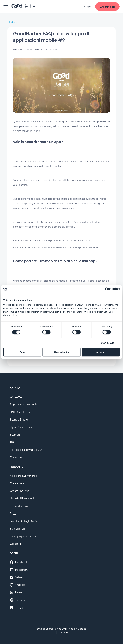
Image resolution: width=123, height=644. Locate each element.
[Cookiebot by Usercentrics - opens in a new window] (107, 290)
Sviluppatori (17, 529)
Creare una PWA (20, 491)
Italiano (65, 632)
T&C (13, 442)
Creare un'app (19, 483)
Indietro (14, 22)
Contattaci (17, 457)
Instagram (19, 570)
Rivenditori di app (21, 506)
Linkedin (18, 592)
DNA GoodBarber (21, 412)
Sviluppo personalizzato (25, 536)
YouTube (18, 585)
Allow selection (61, 352)
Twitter (17, 577)
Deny (22, 352)
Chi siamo (16, 397)
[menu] (6, 7)
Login (87, 6)
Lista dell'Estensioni (22, 498)
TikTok (16, 608)
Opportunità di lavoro (23, 427)
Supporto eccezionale (24, 404)
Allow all (101, 352)
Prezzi (13, 513)
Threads (17, 600)
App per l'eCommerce (24, 476)
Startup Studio (19, 419)
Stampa (15, 435)
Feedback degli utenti (23, 521)
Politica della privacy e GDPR (28, 450)
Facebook (19, 562)
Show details (107, 343)
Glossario (16, 544)
